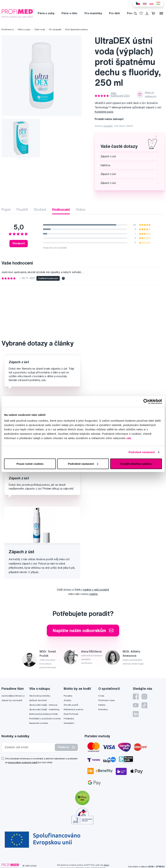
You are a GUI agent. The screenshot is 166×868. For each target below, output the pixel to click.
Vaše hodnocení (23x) (120, 94)
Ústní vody (40, 29)
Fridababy (69, 718)
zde (129, 438)
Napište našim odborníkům (83, 630)
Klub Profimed (71, 714)
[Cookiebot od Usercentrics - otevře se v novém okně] (146, 402)
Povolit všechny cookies (136, 464)
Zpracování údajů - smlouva (43, 705)
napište (94, 594)
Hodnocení (61, 209)
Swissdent (69, 723)
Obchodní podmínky (40, 696)
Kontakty (103, 709)
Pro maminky (93, 13)
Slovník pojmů (71, 705)
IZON (151, 866)
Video (80, 209)
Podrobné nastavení (142, 452)
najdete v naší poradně (96, 590)
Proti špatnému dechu (77, 29)
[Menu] (161, 13)
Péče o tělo (69, 13)
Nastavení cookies (39, 723)
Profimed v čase (106, 700)
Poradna (68, 696)
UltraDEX (108, 126)
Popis (6, 209)
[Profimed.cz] (18, 13)
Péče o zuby (46, 13)
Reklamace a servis (73, 709)
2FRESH (160, 866)
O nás (101, 696)
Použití (22, 209)
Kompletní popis (104, 112)
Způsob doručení (38, 700)
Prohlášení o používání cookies (45, 718)
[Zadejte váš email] (29, 747)
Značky (67, 700)
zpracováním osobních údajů (23, 762)
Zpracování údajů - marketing (44, 709)
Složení (40, 209)
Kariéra (102, 705)
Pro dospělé (55, 29)
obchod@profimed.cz (13, 696)
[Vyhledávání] (135, 13)
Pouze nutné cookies (30, 464)
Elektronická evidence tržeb (44, 714)
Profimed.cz (8, 29)
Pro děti (114, 13)
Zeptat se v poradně (12, 700)
